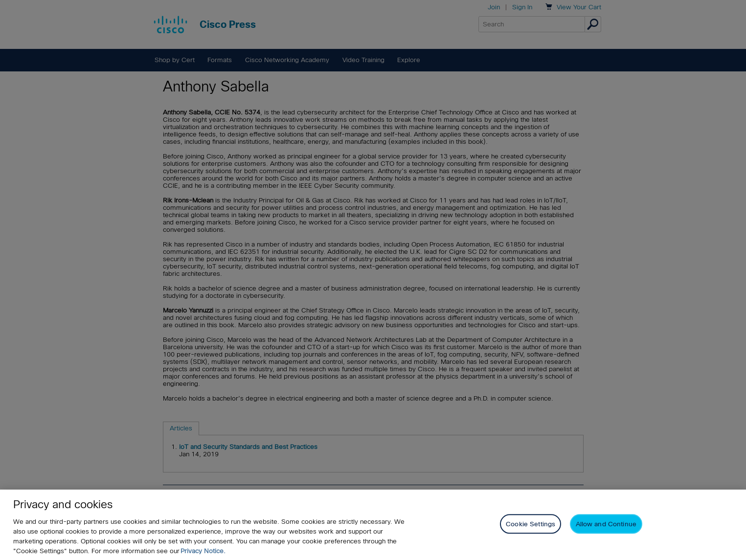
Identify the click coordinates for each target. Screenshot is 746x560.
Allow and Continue (606, 524)
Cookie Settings (531, 524)
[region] (373, 525)
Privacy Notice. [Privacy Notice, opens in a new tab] (203, 551)
